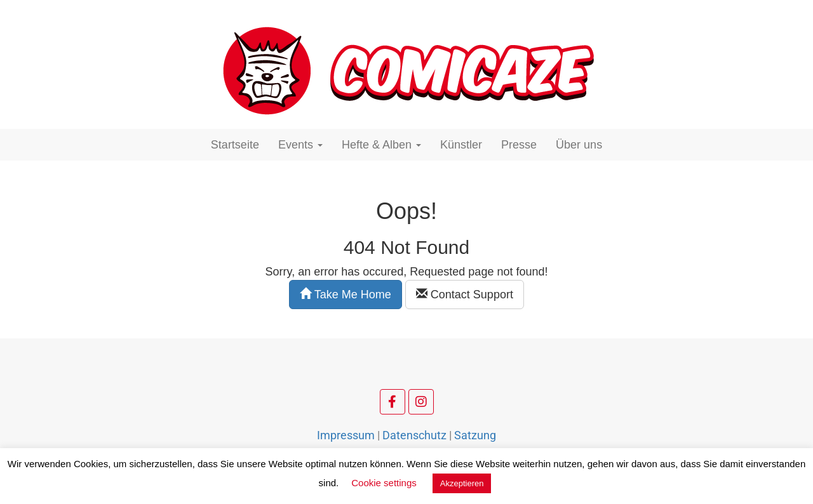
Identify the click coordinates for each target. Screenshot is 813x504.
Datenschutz (414, 435)
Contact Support (465, 294)
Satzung (475, 435)
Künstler (461, 145)
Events (300, 145)
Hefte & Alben (381, 145)
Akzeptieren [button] (462, 483)
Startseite (235, 145)
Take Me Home (346, 294)
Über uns (579, 145)
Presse (519, 145)
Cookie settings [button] (384, 483)
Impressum (346, 435)
